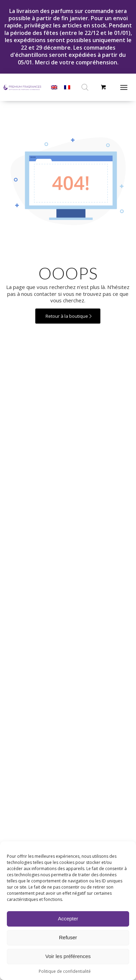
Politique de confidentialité (65, 971)
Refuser (68, 937)
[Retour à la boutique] (68, 316)
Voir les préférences (68, 956)
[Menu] (124, 87)
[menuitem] (126, 87)
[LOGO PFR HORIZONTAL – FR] (22, 87)
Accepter (68, 919)
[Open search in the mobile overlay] (85, 87)
